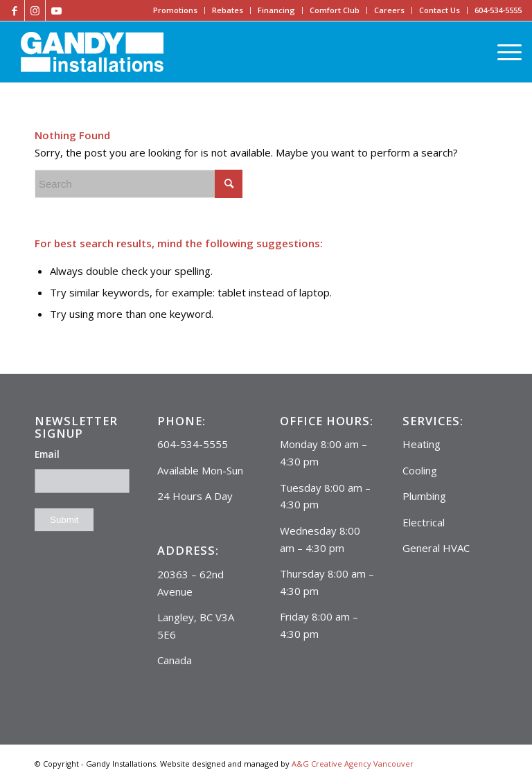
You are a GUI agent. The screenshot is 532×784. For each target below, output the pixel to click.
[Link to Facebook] (14, 10)
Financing (276, 10)
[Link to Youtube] (56, 10)
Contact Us (440, 10)
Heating (422, 444)
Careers (389, 10)
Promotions (175, 10)
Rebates (228, 10)
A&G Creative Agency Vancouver (353, 764)
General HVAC (436, 548)
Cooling (420, 470)
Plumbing (424, 496)
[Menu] (506, 52)
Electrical (424, 522)
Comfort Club (335, 10)
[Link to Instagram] (35, 10)
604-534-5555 (498, 10)
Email (47, 454)
